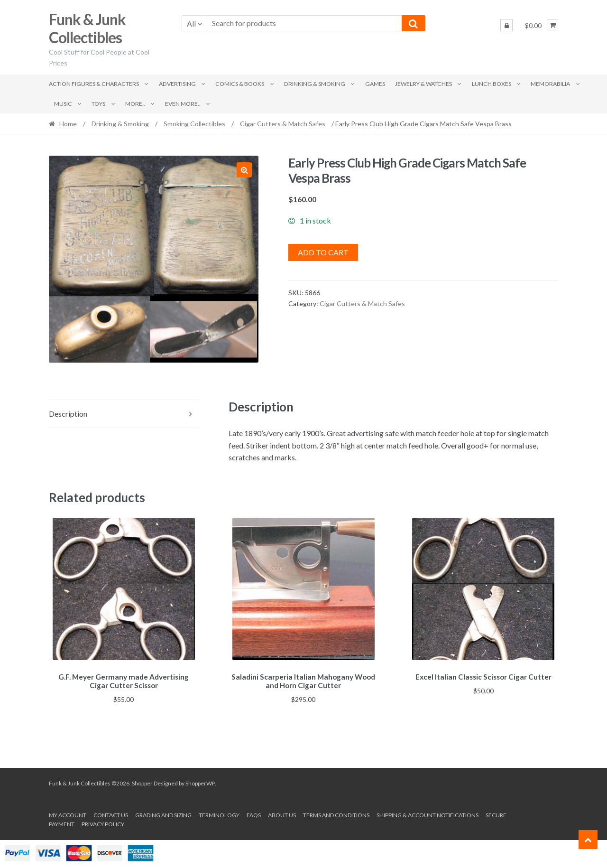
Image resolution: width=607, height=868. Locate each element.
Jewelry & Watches (423, 84)
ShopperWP (200, 782)
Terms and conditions (336, 814)
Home (68, 124)
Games (375, 84)
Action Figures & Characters (94, 84)
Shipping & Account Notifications (428, 814)
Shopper (142, 782)
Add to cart (323, 252)
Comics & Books (240, 84)
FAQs (254, 814)
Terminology (219, 814)
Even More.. (183, 104)
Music (63, 104)
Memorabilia (550, 84)
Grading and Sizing (163, 814)
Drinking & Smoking (315, 84)
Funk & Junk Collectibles (87, 28)
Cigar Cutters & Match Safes (283, 124)
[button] (244, 170)
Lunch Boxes (492, 84)
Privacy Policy (103, 823)
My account (68, 814)
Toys (98, 104)
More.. (135, 104)
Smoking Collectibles (194, 124)
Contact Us (111, 814)
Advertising (177, 84)
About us (282, 814)
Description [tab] (68, 414)
